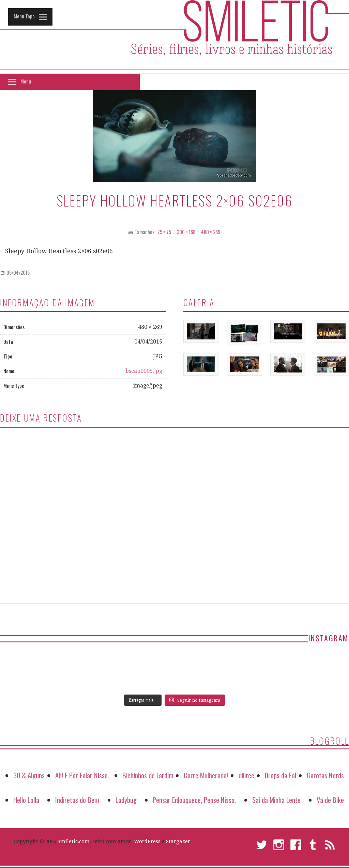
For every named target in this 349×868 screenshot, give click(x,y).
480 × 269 (211, 232)
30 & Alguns (29, 775)
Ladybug (126, 800)
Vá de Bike (330, 800)
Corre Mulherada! (206, 775)
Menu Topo (24, 16)
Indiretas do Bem (77, 800)
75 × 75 (164, 232)
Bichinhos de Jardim (148, 775)
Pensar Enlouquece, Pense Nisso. (194, 800)
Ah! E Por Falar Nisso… (84, 775)
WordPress (147, 841)
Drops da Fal (280, 775)
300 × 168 (186, 232)
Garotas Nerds (325, 775)
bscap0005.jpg (144, 371)
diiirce (246, 775)
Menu (26, 81)
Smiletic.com (74, 841)
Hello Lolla (26, 800)
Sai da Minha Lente (276, 800)
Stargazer (178, 841)
